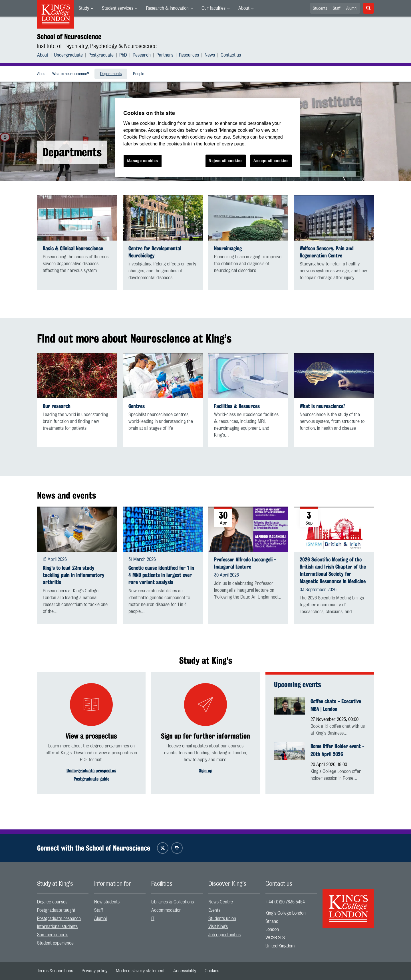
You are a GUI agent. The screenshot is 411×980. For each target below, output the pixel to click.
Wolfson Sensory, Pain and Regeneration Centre (327, 252)
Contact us (231, 55)
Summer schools (53, 935)
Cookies (212, 971)
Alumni (352, 9)
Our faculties (213, 8)
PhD (123, 55)
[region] (207, 138)
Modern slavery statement (140, 971)
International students (57, 927)
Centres (137, 406)
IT (153, 919)
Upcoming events (298, 685)
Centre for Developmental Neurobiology (155, 252)
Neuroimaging (228, 248)
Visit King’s (218, 927)
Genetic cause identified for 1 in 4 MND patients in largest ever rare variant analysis (161, 575)
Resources (189, 55)
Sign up (206, 771)
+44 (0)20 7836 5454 (285, 902)
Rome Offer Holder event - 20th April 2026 (338, 750)
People (139, 74)
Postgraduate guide (91, 779)
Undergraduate (68, 55)
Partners (165, 55)
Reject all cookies (226, 161)
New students (107, 902)
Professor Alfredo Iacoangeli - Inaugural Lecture (245, 563)
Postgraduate (101, 55)
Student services (118, 8)
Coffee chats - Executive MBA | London (336, 705)
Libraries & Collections (173, 902)
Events (214, 910)
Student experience (55, 943)
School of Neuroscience (69, 37)
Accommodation (166, 910)
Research (142, 55)
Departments (111, 74)
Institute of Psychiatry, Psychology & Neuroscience (97, 46)
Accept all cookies (271, 161)
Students (320, 9)
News (210, 55)
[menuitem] (86, 8)
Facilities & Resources (237, 406)
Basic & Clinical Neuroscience (73, 248)
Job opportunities (224, 935)
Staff (337, 9)
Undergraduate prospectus (91, 771)
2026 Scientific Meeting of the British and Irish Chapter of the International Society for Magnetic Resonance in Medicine (333, 570)
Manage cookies (143, 161)
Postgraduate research (59, 919)
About (244, 8)
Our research (57, 406)
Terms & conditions (55, 971)
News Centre (221, 902)
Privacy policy (94, 971)
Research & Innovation (167, 8)
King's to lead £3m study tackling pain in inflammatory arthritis (74, 575)
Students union (222, 919)
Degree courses (52, 902)
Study (84, 8)
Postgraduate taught (56, 910)
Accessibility (185, 971)
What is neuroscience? (70, 74)
